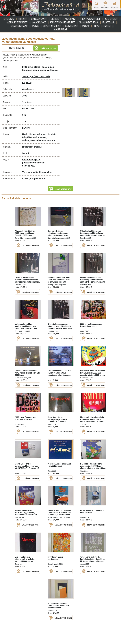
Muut (86, 26)
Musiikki (70, 19)
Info (96, 26)
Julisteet (111, 19)
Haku (107, 26)
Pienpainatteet (90, 19)
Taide (35, 26)
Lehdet (56, 19)
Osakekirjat (19, 26)
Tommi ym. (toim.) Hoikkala (36, 76)
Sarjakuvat (39, 19)
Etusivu (9, 19)
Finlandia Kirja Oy (31, 160)
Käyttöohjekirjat (62, 22)
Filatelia (108, 22)
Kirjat (22, 19)
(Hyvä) (29, 83)
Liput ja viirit (52, 26)
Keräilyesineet (17, 22)
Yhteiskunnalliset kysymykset (37, 172)
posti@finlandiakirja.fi (33, 163)
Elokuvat (72, 26)
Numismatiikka (88, 22)
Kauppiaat (60, 29)
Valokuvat (39, 22)
